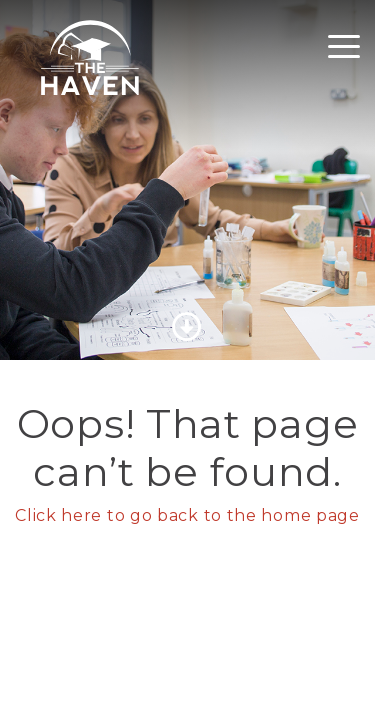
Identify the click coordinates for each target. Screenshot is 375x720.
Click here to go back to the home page (187, 515)
